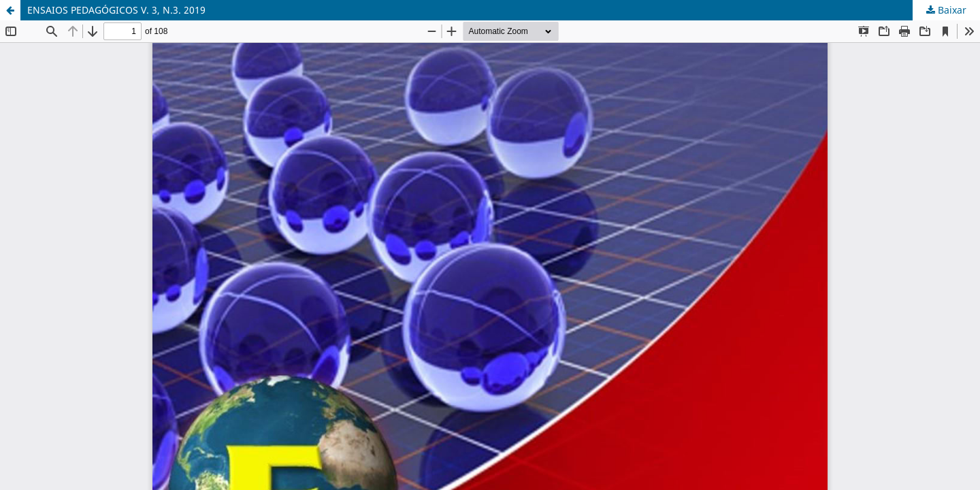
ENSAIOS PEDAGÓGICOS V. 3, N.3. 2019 (116, 10)
